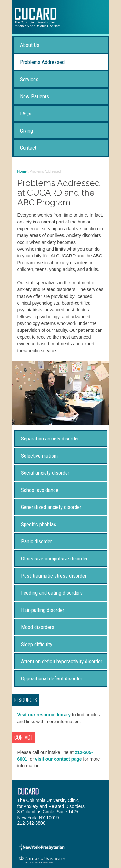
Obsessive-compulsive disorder (54, 559)
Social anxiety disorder (45, 473)
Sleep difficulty (37, 644)
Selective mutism (39, 456)
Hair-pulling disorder (43, 610)
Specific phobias (39, 524)
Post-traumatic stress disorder (54, 576)
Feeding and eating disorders (52, 593)
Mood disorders (38, 627)
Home (22, 171)
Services (29, 79)
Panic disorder (36, 541)
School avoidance (40, 490)
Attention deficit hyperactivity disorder (62, 661)
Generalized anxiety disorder (51, 507)
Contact (28, 148)
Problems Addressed (42, 62)
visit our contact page (59, 759)
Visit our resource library (44, 715)
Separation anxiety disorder (50, 439)
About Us (30, 45)
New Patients (35, 96)
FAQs (26, 114)
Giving (26, 131)
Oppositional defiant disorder (52, 678)
